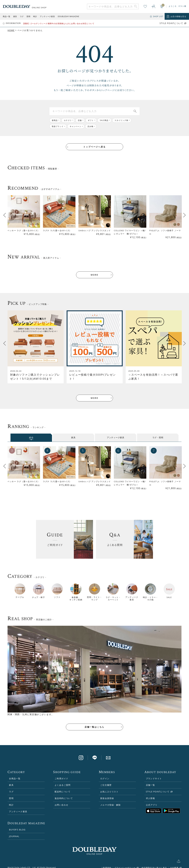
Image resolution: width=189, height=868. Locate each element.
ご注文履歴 (106, 781)
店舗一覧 (150, 781)
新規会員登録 (107, 794)
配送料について (63, 787)
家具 (15, 16)
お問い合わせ (61, 801)
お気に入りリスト (109, 787)
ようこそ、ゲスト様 (177, 6)
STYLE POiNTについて (171, 23)
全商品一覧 (15, 774)
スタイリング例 (122, 120)
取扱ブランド (58, 126)
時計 (35, 16)
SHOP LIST (158, 16)
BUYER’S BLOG (17, 825)
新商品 (55, 120)
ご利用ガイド (61, 774)
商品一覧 (6, 16)
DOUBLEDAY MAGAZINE (68, 16)
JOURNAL (14, 832)
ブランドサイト (154, 774)
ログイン (105, 774)
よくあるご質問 (63, 781)
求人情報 (150, 794)
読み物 (91, 126)
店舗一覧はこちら (94, 723)
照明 (28, 16)
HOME (11, 30)
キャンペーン (76, 126)
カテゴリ (68, 120)
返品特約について (64, 794)
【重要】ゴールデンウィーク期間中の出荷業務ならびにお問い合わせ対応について (58, 24)
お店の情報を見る (178, 16)
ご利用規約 (106, 863)
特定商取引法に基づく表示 (154, 863)
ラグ (22, 16)
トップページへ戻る (94, 147)
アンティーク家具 (47, 16)
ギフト (91, 120)
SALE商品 (104, 120)
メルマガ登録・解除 (111, 801)
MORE (94, 270)
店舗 (80, 120)
